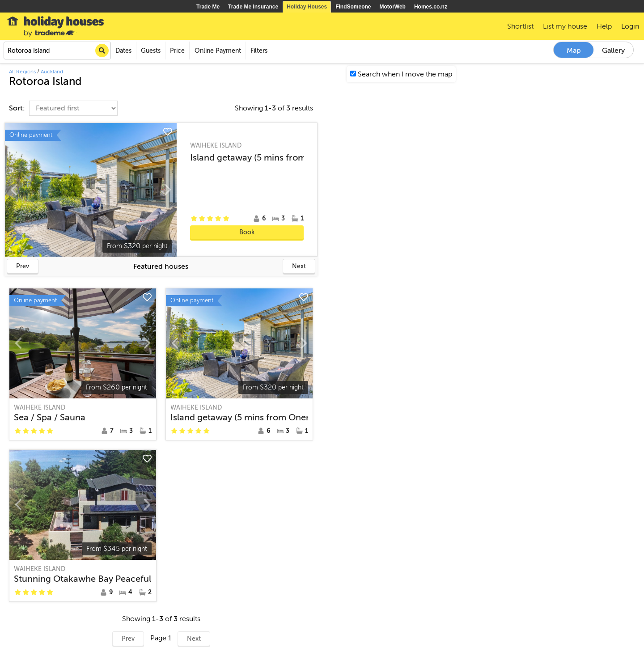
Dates (123, 51)
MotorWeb (393, 7)
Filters (259, 51)
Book (247, 232)
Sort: (18, 108)
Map (574, 51)
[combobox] (57, 51)
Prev (23, 266)
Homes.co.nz (431, 7)
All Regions (22, 72)
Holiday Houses (307, 7)
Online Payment (218, 51)
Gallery (613, 51)
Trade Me (208, 7)
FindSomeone (353, 7)
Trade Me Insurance (253, 7)
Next (299, 266)
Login (630, 26)
